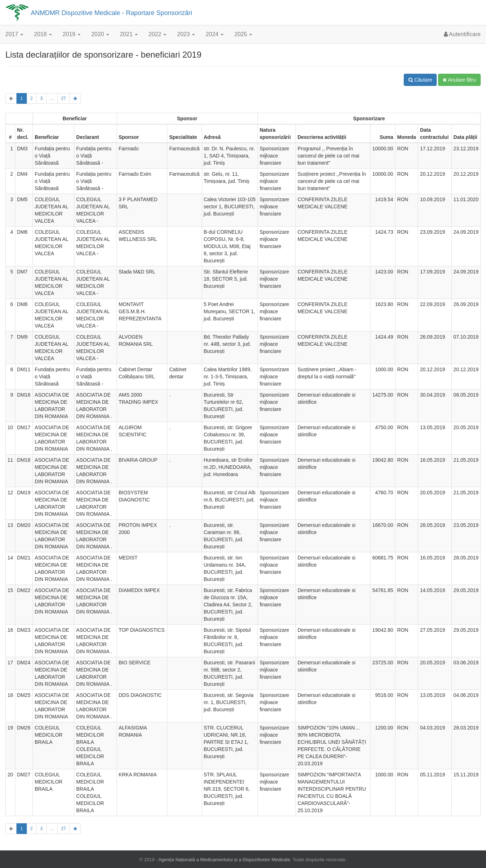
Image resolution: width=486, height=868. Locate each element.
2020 (100, 34)
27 (63, 98)
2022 (157, 34)
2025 (243, 34)
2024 (215, 34)
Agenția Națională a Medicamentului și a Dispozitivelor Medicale (224, 860)
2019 (72, 34)
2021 (129, 34)
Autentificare (462, 34)
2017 (14, 34)
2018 (43, 34)
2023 (186, 34)
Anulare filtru (459, 80)
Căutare (420, 80)
